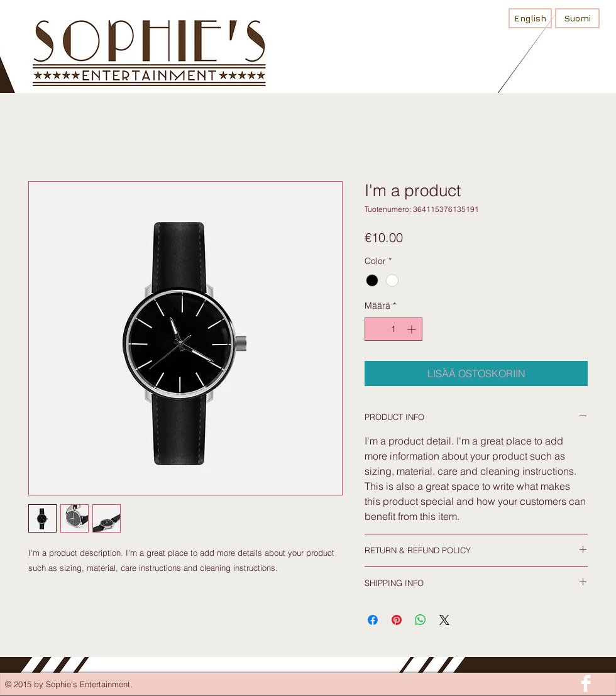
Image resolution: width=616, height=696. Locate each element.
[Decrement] (374, 329)
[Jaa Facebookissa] (373, 620)
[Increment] (413, 329)
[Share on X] (444, 620)
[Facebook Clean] (586, 683)
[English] (530, 18)
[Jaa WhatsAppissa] (421, 620)
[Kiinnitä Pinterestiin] (397, 620)
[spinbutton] (393, 329)
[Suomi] (577, 18)
